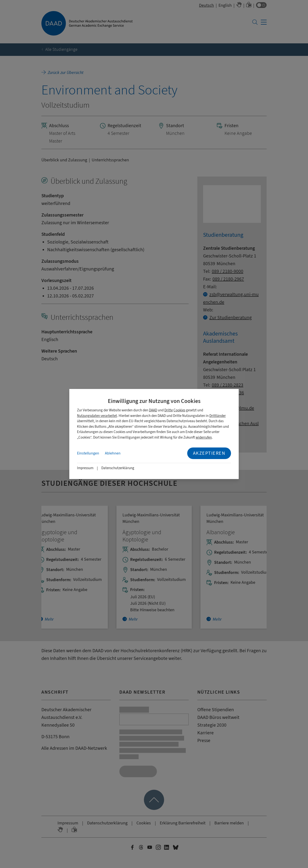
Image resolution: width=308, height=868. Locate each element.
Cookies (179, 410)
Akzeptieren (209, 453)
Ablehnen (113, 453)
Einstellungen (88, 453)
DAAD (153, 410)
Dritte (169, 410)
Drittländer (218, 416)
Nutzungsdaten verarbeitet (97, 416)
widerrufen (204, 437)
